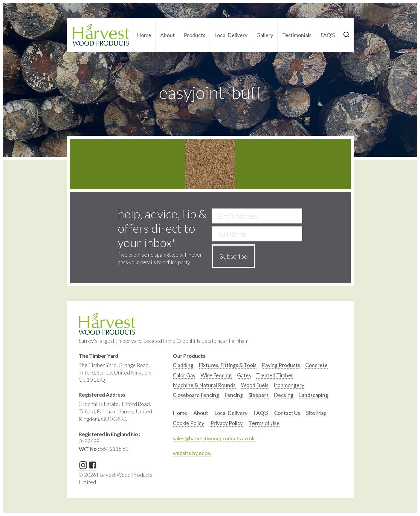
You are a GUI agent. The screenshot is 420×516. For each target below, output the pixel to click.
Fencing (234, 395)
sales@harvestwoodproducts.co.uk (214, 438)
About (168, 35)
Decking (284, 395)
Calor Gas (184, 375)
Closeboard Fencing (196, 395)
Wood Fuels (255, 385)
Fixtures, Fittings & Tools (228, 365)
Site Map (316, 413)
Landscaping (314, 395)
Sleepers (259, 395)
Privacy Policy (227, 423)
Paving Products (281, 365)
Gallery (265, 35)
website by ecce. (192, 453)
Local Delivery (231, 35)
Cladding (183, 365)
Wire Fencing (216, 375)
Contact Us (287, 413)
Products (195, 35)
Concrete (316, 365)
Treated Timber (275, 375)
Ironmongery (289, 385)
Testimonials (297, 35)
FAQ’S (328, 35)
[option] (183, 367)
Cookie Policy (188, 423)
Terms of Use (264, 423)
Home (144, 35)
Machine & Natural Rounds (204, 385)
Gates (244, 375)
